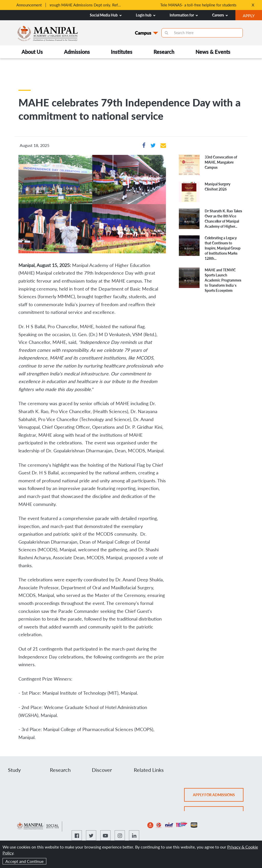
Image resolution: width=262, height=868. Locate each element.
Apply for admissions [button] (218, 797)
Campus (143, 33)
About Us (32, 52)
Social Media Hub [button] (106, 15)
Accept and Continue (24, 861)
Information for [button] (184, 15)
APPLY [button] (252, 16)
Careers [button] (220, 15)
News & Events (213, 52)
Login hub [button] (146, 15)
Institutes (122, 52)
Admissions (77, 52)
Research (164, 52)
